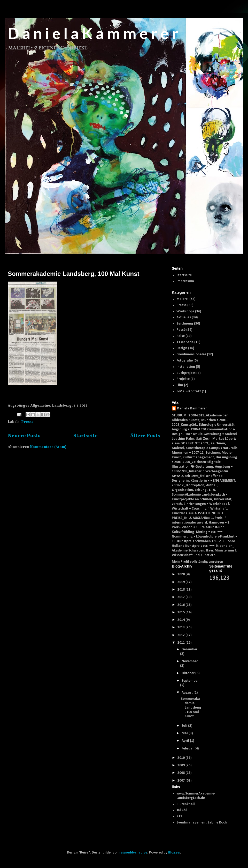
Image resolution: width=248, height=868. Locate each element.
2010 (181, 758)
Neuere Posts (24, 436)
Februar (188, 749)
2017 (181, 597)
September (190, 681)
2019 (181, 582)
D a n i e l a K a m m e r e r (93, 33)
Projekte (183, 379)
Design (182, 348)
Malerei (183, 299)
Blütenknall (186, 804)
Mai (185, 733)
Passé (181, 330)
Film (180, 385)
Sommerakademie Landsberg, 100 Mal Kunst (74, 274)
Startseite (86, 436)
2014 (181, 620)
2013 (181, 627)
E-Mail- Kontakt (189, 391)
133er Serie (185, 342)
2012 (181, 635)
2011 (181, 643)
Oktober (188, 673)
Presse (27, 422)
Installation (186, 367)
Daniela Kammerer (192, 409)
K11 (179, 816)
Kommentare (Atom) (48, 447)
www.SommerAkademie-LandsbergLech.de (196, 796)
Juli (185, 726)
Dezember (189, 649)
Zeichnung (185, 324)
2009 (181, 765)
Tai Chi (182, 810)
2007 (181, 781)
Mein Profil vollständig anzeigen (197, 562)
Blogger (174, 853)
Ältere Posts (145, 436)
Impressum (185, 281)
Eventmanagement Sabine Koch (202, 823)
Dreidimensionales (191, 354)
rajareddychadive (133, 853)
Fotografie (185, 361)
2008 (181, 773)
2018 (181, 590)
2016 (181, 605)
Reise (181, 336)
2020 (181, 574)
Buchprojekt (186, 373)
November (190, 661)
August (188, 693)
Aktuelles (184, 317)
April (186, 741)
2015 (181, 612)
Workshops (185, 311)
